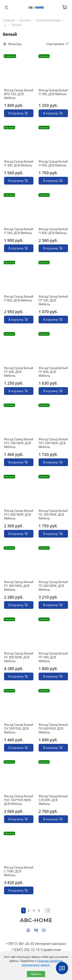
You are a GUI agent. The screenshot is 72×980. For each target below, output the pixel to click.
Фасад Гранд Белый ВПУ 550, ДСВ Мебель (19, 94)
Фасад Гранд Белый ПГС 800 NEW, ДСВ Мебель (19, 514)
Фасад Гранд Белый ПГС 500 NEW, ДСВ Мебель (19, 443)
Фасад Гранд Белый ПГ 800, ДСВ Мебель (53, 372)
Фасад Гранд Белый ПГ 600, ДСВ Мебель (19, 372)
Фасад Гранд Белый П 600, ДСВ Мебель (53, 231)
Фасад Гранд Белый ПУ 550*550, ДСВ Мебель (19, 728)
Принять (36, 974)
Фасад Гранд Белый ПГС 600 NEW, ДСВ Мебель (53, 443)
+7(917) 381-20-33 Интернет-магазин (36, 944)
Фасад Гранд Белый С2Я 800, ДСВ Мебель (53, 800)
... (5, 25)
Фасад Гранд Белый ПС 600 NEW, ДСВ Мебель (53, 586)
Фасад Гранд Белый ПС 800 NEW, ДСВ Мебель (19, 657)
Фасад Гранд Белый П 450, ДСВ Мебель (53, 163)
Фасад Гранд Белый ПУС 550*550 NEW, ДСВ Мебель (19, 800)
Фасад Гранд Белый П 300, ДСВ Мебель (53, 92)
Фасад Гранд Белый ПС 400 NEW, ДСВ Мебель (19, 586)
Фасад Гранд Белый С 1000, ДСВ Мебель (19, 871)
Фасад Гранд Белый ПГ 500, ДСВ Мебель (53, 300)
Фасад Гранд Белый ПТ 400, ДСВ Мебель (53, 657)
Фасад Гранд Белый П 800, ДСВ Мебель (19, 298)
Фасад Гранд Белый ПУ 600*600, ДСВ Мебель (53, 728)
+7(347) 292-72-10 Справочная (36, 950)
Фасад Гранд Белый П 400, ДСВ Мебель (19, 163)
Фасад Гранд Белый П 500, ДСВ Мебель (19, 231)
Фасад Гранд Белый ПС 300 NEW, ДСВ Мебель (53, 514)
